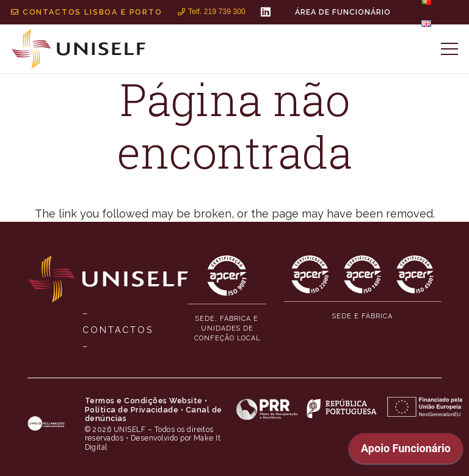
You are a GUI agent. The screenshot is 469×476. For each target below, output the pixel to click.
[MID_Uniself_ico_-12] (363, 274)
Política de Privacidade (132, 410)
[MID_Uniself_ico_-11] (310, 274)
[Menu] (450, 49)
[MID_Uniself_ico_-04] (46, 424)
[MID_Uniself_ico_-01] (108, 279)
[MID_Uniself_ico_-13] (415, 274)
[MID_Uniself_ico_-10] (227, 276)
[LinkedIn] (266, 12)
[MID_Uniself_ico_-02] (79, 49)
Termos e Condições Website (144, 401)
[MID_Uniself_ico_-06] (349, 408)
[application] (406, 452)
